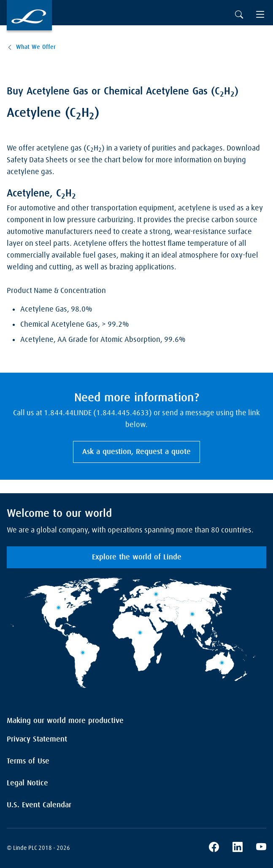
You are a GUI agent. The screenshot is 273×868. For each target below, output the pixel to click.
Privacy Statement (37, 739)
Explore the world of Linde (137, 557)
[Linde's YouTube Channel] (261, 848)
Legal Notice (27, 783)
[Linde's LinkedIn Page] (238, 848)
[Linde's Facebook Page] (214, 848)
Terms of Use (28, 761)
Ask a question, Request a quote (136, 452)
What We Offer (36, 47)
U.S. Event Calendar (39, 805)
